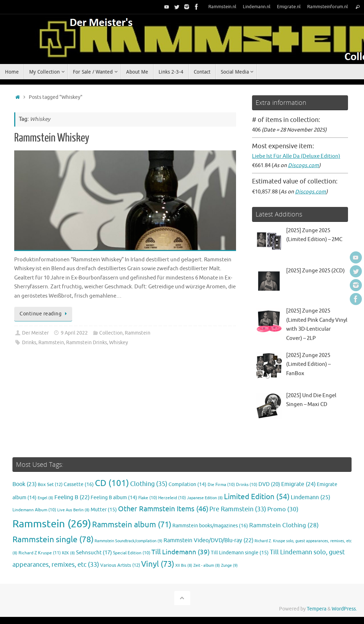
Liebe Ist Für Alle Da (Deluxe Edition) (296, 156)
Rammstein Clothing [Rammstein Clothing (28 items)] (284, 525)
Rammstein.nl (222, 7)
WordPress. (344, 609)
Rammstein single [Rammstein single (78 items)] (53, 540)
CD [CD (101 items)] (112, 483)
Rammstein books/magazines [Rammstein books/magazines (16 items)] (210, 526)
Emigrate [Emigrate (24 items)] (298, 484)
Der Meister (35, 333)
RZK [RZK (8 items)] (68, 553)
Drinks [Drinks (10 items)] (247, 485)
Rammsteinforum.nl (328, 7)
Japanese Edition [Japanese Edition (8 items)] (205, 498)
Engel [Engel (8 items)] (45, 498)
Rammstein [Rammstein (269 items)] (52, 524)
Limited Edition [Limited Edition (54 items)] (257, 497)
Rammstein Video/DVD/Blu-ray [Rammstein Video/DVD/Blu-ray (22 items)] (208, 540)
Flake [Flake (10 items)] (148, 498)
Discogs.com (303, 166)
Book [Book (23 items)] (25, 484)
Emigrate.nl (289, 7)
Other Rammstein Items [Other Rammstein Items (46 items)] (163, 509)
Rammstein (138, 333)
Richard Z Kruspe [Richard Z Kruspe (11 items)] (40, 553)
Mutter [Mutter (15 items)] (104, 510)
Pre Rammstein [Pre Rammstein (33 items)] (238, 509)
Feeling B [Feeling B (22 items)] (72, 497)
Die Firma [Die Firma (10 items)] (221, 485)
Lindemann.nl (257, 7)
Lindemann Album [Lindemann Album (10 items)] (34, 510)
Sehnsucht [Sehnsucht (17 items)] (94, 553)
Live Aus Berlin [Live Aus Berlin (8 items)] (73, 510)
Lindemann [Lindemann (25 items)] (311, 497)
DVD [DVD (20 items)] (269, 484)
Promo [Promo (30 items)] (283, 509)
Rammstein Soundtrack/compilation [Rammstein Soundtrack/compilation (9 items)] (129, 541)
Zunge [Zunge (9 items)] (229, 565)
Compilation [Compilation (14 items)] (188, 484)
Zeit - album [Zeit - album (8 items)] (207, 566)
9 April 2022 (74, 333)
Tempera (317, 609)
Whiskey (119, 343)
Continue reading (44, 314)
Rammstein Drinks (87, 343)
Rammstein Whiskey (52, 138)
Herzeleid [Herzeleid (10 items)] (172, 498)
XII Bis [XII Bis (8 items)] (184, 566)
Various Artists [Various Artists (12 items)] (120, 565)
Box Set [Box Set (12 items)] (50, 485)
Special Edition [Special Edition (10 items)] (132, 553)
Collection (111, 333)
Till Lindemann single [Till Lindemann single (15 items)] (240, 553)
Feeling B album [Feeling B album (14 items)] (114, 498)
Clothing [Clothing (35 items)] (149, 484)
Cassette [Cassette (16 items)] (79, 484)
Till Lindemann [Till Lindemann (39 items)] (181, 552)
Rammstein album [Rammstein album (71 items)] (132, 525)
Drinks (29, 343)
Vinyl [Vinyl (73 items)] (158, 564)
